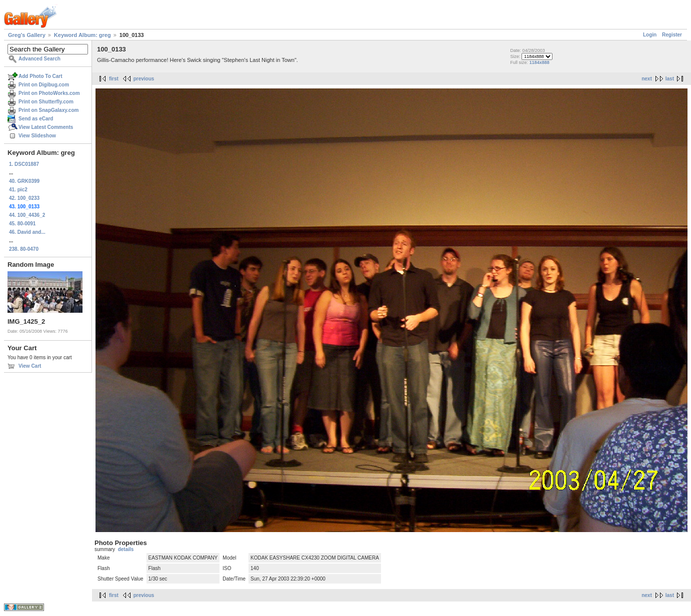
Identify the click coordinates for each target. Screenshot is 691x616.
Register (672, 35)
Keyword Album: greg (82, 35)
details (126, 549)
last (670, 79)
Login (650, 35)
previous (144, 79)
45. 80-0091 (22, 224)
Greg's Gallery (27, 35)
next (647, 79)
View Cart (30, 366)
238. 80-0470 (24, 249)
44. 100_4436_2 (27, 215)
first (114, 79)
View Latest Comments (46, 127)
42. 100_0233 (24, 198)
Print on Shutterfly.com (46, 102)
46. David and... (27, 232)
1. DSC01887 (24, 164)
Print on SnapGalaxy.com (48, 110)
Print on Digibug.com (44, 85)
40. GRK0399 (24, 181)
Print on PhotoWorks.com (49, 93)
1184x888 (539, 62)
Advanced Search (39, 59)
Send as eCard (36, 119)
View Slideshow (37, 136)
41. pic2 (18, 190)
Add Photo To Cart (40, 76)
